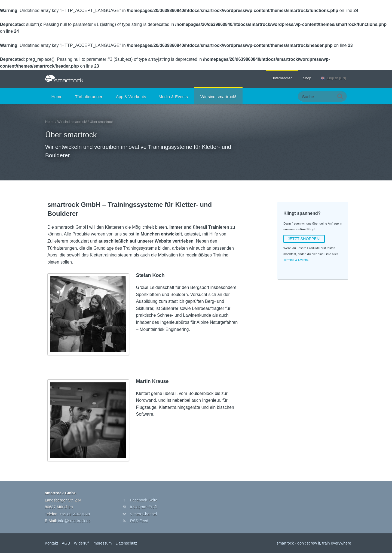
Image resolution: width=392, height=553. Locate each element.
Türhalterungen (89, 97)
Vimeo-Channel (144, 514)
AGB (66, 543)
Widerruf (81, 543)
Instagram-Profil (144, 507)
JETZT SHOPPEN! (304, 239)
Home (57, 97)
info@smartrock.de (74, 521)
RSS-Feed (139, 521)
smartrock (64, 79)
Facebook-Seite (144, 500)
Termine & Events (296, 260)
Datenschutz (127, 543)
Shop (307, 78)
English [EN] (336, 78)
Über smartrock (71, 135)
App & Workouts (131, 97)
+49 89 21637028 (75, 514)
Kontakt (51, 543)
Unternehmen (282, 78)
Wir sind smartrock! (218, 97)
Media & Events (173, 97)
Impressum (102, 543)
